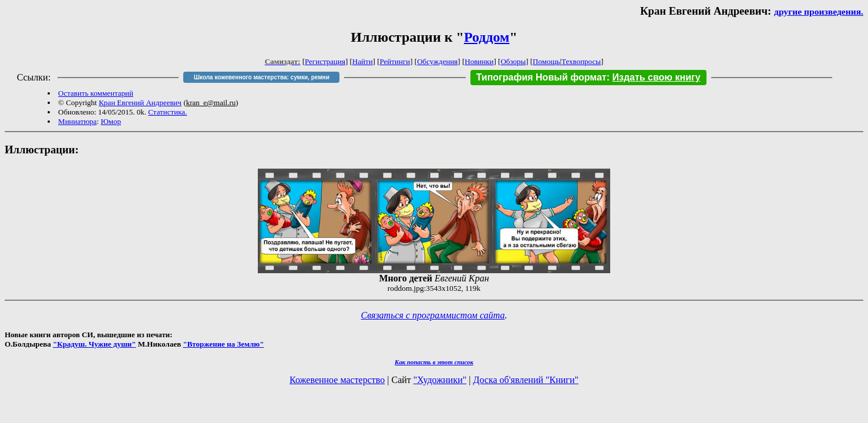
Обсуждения (437, 61)
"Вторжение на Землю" (223, 344)
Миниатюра (78, 121)
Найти (363, 61)
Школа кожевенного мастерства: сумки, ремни (262, 77)
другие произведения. (819, 11)
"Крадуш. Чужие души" (95, 344)
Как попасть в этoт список (434, 362)
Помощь (546, 61)
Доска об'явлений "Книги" (526, 380)
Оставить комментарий (96, 93)
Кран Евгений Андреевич (140, 103)
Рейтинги (395, 61)
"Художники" (440, 380)
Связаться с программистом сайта (433, 315)
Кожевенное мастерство (337, 380)
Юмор (111, 121)
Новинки (479, 61)
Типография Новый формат (541, 77)
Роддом (487, 37)
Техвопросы (581, 61)
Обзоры (513, 61)
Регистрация (325, 61)
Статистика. (167, 112)
